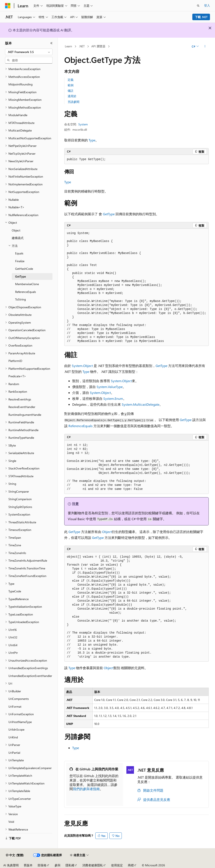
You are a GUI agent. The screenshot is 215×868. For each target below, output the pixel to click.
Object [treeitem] (16, 230)
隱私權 (70, 865)
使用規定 (117, 865)
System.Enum (113, 398)
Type (92, 140)
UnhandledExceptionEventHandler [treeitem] (30, 676)
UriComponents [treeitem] (19, 699)
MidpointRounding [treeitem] (20, 84)
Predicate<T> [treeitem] (17, 376)
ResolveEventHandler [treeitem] (22, 407)
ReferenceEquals (81, 426)
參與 (58, 865)
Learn (68, 46)
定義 (71, 80)
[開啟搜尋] (198, 6)
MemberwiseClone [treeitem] (27, 284)
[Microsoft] (8, 6)
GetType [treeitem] (20, 276)
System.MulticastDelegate (141, 404)
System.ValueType (110, 387)
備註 (71, 91)
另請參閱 (73, 102)
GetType (109, 214)
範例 (71, 85)
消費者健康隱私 (93, 865)
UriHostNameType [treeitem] (20, 722)
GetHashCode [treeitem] (24, 269)
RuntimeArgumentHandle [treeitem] (25, 415)
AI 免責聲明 (11, 865)
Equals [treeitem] (19, 253)
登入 (207, 5)
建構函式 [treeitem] (18, 238)
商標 (131, 865)
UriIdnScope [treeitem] (16, 729)
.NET (82, 46)
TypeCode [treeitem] (15, 591)
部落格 (42, 865)
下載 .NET (201, 17)
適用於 (72, 96)
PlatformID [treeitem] (15, 361)
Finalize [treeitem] (20, 261)
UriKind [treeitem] (13, 737)
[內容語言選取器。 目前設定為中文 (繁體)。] (15, 855)
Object (107, 532)
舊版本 (28, 865)
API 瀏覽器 (98, 46)
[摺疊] (51, 43)
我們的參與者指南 (86, 789)
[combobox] (29, 52)
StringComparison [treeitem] (20, 499)
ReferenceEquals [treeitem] (26, 292)
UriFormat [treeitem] (15, 706)
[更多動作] (205, 47)
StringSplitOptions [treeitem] (20, 507)
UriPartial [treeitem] (14, 753)
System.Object (82, 366)
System (83, 124)
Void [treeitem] (11, 822)
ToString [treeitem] (20, 299)
